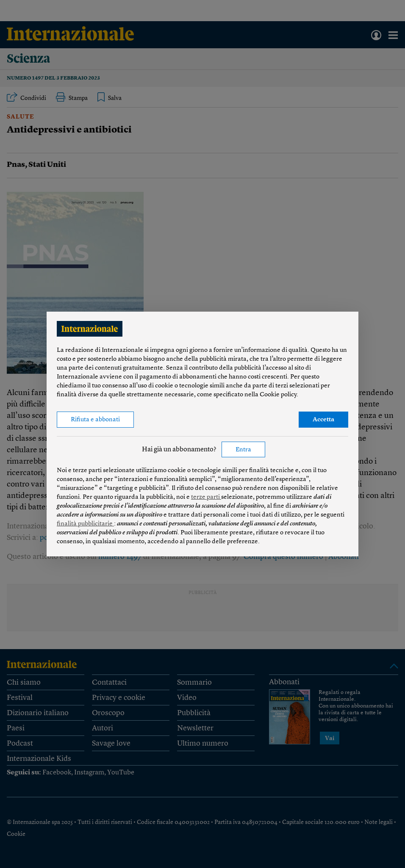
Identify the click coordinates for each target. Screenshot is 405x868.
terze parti (206, 497)
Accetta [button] (323, 420)
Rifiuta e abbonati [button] (95, 420)
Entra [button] (243, 450)
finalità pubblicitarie (85, 524)
